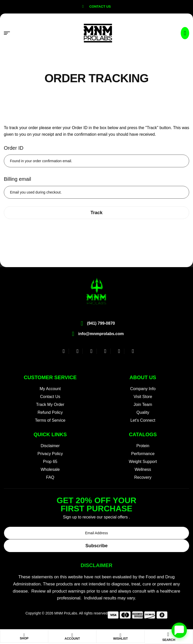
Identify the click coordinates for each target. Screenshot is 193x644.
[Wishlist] (120, 635)
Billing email (17, 179)
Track (96, 213)
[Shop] (24, 635)
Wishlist (120, 639)
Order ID (14, 148)
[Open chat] (179, 630)
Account (72, 639)
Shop (24, 638)
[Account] (72, 635)
